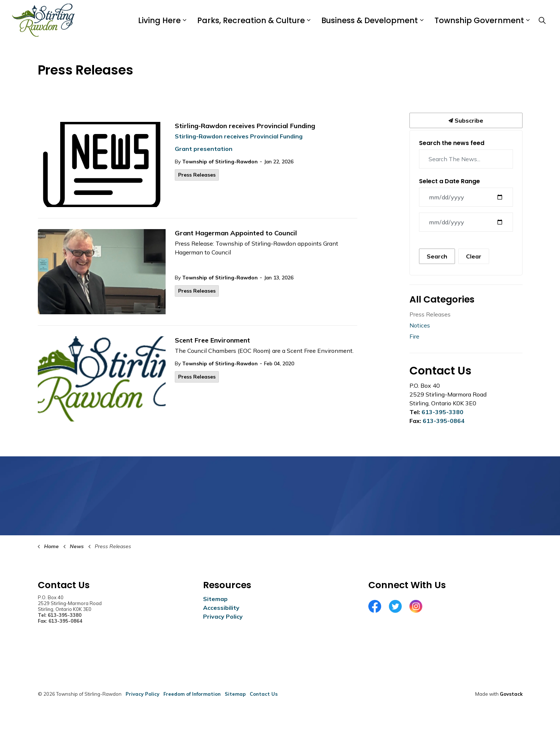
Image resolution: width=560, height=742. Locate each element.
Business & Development (370, 20)
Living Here (159, 20)
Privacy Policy (223, 616)
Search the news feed (452, 143)
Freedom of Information (192, 694)
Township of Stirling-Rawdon (220, 162)
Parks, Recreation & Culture (251, 20)
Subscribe (466, 120)
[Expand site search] (542, 20)
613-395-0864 (444, 421)
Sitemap (215, 599)
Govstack (511, 694)
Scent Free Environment (212, 340)
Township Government (479, 20)
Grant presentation (204, 149)
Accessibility (221, 608)
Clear (474, 256)
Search (437, 256)
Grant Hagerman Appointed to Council (236, 233)
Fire (414, 336)
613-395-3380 (442, 412)
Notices (420, 325)
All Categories (442, 299)
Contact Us (264, 694)
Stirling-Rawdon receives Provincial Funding (245, 126)
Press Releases (197, 175)
